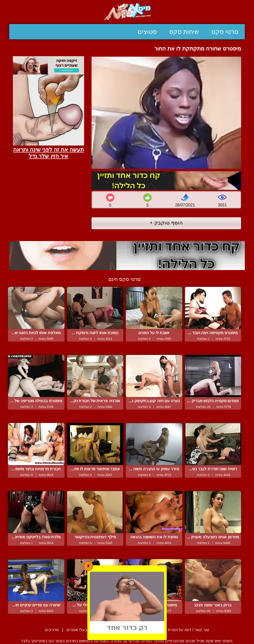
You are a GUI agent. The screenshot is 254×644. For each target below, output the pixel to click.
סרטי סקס (225, 32)
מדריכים (52, 630)
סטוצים (147, 32)
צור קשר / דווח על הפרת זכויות (183, 630)
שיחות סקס (184, 32)
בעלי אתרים (77, 630)
